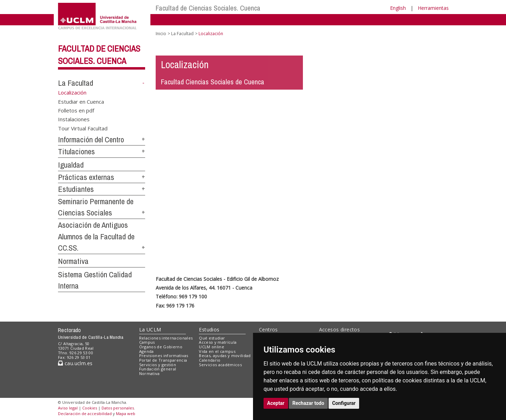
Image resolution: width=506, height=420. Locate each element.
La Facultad (76, 83)
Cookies (90, 408)
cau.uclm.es (75, 363)
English (398, 8)
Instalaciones (74, 119)
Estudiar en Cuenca (81, 101)
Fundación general (158, 369)
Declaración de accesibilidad (85, 413)
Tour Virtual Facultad (83, 128)
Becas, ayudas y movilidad (225, 356)
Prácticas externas (86, 177)
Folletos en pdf (76, 110)
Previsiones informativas (164, 356)
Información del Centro (91, 140)
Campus (147, 342)
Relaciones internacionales (166, 338)
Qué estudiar (212, 338)
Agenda (147, 351)
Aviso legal (68, 408)
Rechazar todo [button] (308, 403)
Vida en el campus (217, 351)
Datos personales (118, 408)
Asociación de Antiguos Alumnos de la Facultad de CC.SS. (96, 236)
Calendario (210, 360)
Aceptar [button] (276, 403)
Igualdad (71, 165)
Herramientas (433, 8)
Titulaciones (76, 151)
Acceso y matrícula (218, 342)
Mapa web (126, 413)
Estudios (209, 329)
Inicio (161, 34)
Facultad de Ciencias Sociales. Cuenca (208, 8)
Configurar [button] (344, 403)
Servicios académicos (220, 365)
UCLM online (212, 347)
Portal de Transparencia (163, 360)
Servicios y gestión (158, 365)
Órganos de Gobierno (161, 347)
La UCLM (150, 329)
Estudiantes (76, 189)
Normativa (73, 261)
